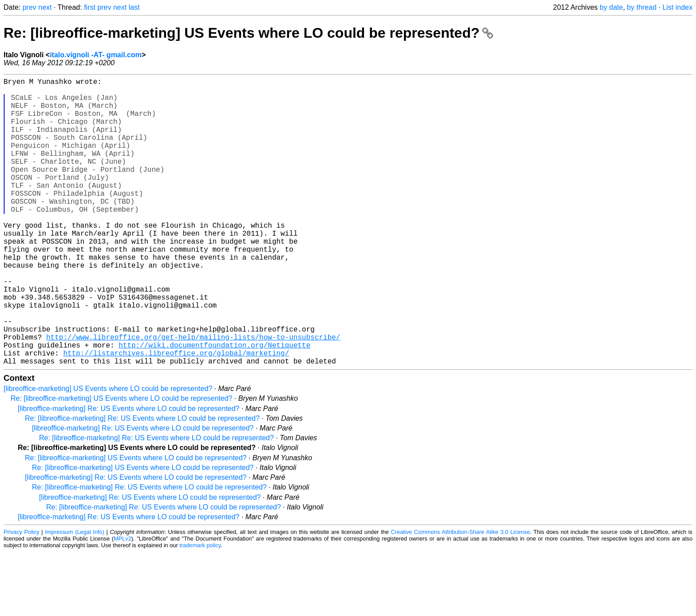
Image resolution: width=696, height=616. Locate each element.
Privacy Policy (22, 596)
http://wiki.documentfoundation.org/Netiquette (214, 405)
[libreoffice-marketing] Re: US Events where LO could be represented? (129, 472)
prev (30, 7)
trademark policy (200, 609)
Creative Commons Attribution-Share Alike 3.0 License (461, 596)
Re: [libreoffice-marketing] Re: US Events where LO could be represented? (142, 482)
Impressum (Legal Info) (75, 596)
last (134, 7)
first (90, 7)
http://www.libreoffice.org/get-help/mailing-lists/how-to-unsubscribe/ (193, 395)
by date (611, 7)
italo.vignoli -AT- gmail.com (96, 55)
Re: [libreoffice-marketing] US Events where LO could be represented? (248, 33)
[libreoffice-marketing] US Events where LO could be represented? (108, 452)
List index (677, 7)
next (45, 7)
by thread (642, 7)
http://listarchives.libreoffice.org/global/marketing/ (176, 415)
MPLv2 (123, 602)
